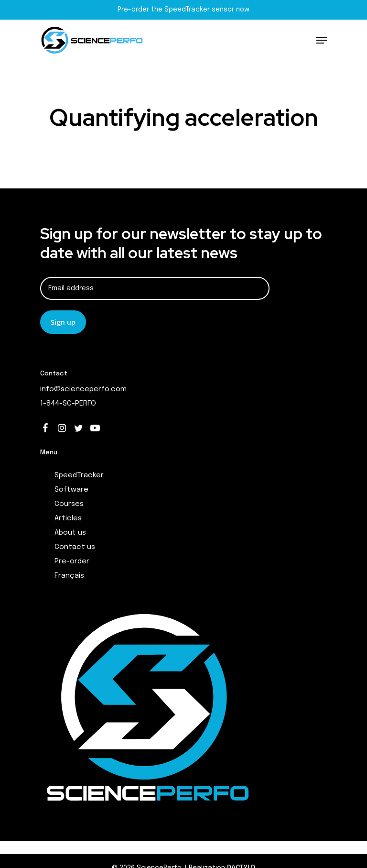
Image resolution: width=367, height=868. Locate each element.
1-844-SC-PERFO (68, 404)
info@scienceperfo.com (83, 389)
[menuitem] (191, 576)
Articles (68, 518)
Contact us (75, 547)
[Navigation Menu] (322, 40)
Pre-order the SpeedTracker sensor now (183, 10)
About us (70, 533)
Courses (69, 504)
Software (71, 490)
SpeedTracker (79, 475)
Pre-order (72, 561)
